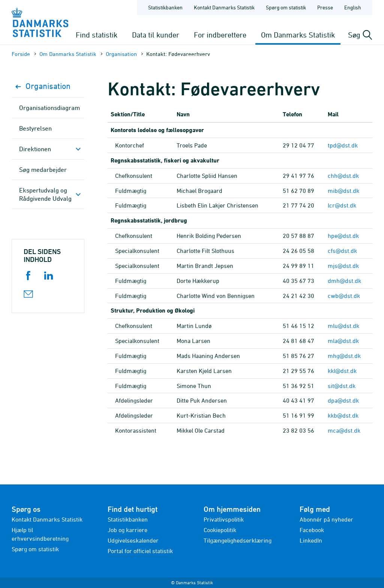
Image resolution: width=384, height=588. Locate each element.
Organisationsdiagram (49, 108)
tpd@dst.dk (343, 145)
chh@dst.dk (343, 176)
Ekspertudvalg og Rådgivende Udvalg (45, 194)
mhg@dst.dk (344, 356)
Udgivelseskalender (133, 540)
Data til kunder (156, 35)
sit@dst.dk (342, 386)
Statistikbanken (165, 7)
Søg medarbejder (43, 170)
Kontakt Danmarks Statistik (47, 519)
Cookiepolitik (220, 530)
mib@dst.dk (343, 191)
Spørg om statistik (35, 549)
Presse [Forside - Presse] (325, 7)
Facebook (312, 530)
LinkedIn (311, 540)
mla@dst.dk (343, 341)
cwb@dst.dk (344, 296)
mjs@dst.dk (343, 266)
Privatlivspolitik (224, 519)
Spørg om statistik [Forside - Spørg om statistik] (286, 7)
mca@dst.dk (344, 430)
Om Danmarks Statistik (298, 35)
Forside (21, 54)
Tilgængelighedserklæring (238, 540)
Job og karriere (127, 530)
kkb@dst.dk (343, 415)
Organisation (121, 54)
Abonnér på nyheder (326, 519)
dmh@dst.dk (344, 281)
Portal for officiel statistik (140, 551)
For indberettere (220, 35)
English (353, 7)
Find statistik (97, 35)
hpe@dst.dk (343, 236)
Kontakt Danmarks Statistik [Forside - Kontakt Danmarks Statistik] (224, 7)
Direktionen (35, 149)
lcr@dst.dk (342, 205)
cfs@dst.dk (342, 251)
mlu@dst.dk (343, 326)
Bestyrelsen (35, 128)
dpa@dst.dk (343, 400)
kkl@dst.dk (342, 371)
